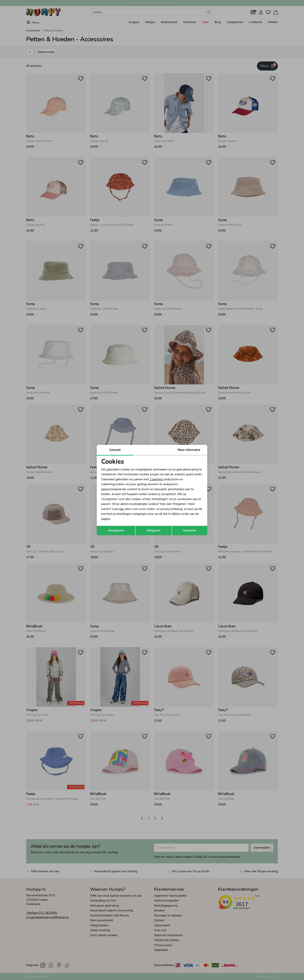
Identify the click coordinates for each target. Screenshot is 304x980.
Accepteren (116, 530)
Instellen (190, 530)
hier (122, 509)
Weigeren (154, 530)
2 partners (156, 479)
